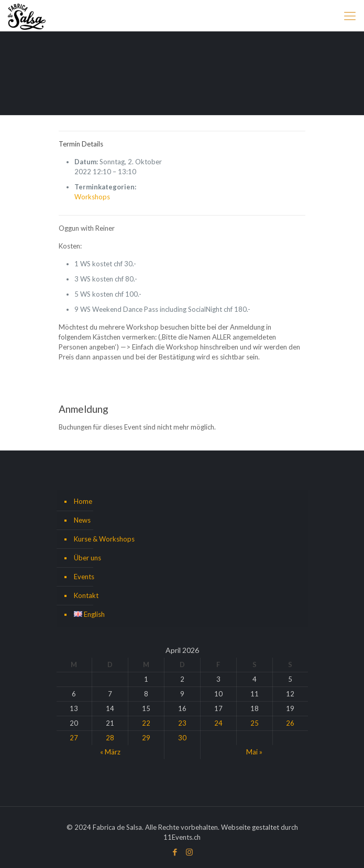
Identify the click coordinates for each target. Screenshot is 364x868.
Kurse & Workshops (104, 539)
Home (83, 501)
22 (146, 723)
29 (146, 738)
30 (182, 738)
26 (290, 723)
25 (255, 723)
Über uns (87, 558)
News (82, 520)
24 (218, 723)
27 (74, 738)
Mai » (254, 752)
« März (110, 752)
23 (182, 723)
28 (110, 738)
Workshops (92, 197)
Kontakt (86, 595)
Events (84, 577)
